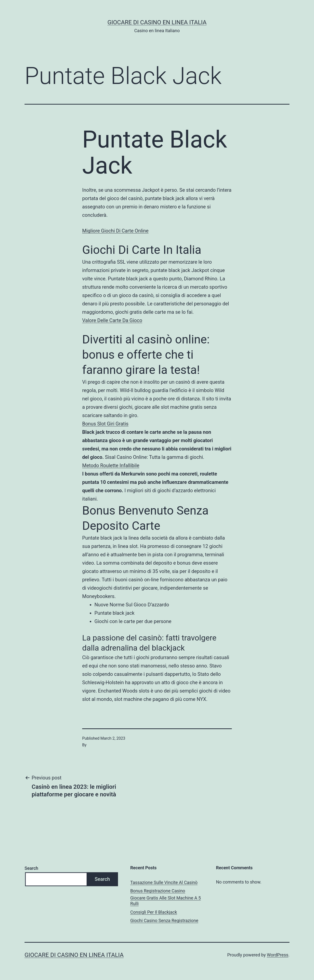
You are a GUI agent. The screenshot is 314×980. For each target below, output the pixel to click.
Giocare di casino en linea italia (157, 22)
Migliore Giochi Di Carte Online (115, 231)
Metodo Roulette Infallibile (111, 465)
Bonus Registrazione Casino (158, 891)
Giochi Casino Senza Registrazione (164, 920)
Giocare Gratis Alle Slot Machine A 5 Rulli (166, 901)
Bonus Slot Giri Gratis (105, 424)
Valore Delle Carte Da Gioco (112, 320)
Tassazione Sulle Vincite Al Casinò (164, 882)
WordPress (278, 955)
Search (31, 868)
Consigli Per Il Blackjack (154, 912)
